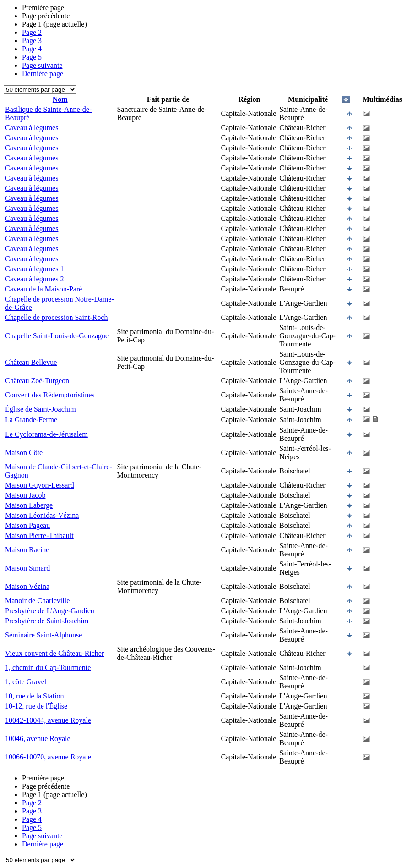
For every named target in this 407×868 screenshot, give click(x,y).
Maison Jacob (25, 495)
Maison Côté (24, 453)
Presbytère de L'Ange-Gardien (50, 611)
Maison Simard (27, 568)
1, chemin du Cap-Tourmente (48, 667)
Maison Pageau (27, 525)
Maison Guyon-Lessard (40, 485)
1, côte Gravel (26, 682)
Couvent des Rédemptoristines (50, 395)
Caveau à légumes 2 (34, 279)
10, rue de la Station (34, 696)
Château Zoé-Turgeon (37, 381)
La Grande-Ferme (31, 420)
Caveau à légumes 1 (34, 269)
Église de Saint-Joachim (41, 409)
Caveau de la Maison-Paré (43, 289)
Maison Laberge (29, 505)
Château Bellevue (31, 362)
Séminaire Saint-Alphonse (43, 635)
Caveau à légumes (32, 128)
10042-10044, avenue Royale (48, 720)
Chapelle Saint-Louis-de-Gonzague (57, 336)
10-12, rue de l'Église (36, 706)
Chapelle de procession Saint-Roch (56, 317)
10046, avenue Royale (38, 739)
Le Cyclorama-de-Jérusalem (46, 434)
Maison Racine (27, 550)
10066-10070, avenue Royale (48, 757)
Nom (60, 99)
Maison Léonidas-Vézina (42, 515)
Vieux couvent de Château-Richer (54, 653)
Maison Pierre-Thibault (39, 536)
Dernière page (43, 74)
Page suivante (42, 65)
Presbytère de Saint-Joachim (47, 621)
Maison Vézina (27, 586)
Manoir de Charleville (37, 601)
